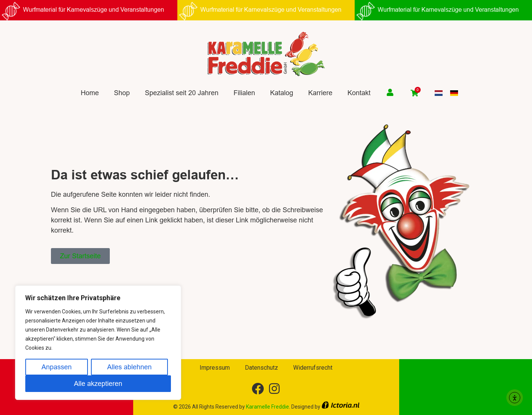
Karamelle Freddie (268, 407)
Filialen (244, 93)
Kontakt (359, 93)
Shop (122, 93)
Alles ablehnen (129, 367)
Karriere (320, 93)
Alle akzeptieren (98, 383)
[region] (98, 343)
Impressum (215, 368)
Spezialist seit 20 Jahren (182, 93)
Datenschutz (261, 368)
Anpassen (57, 367)
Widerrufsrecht (313, 368)
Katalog (282, 93)
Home (90, 93)
